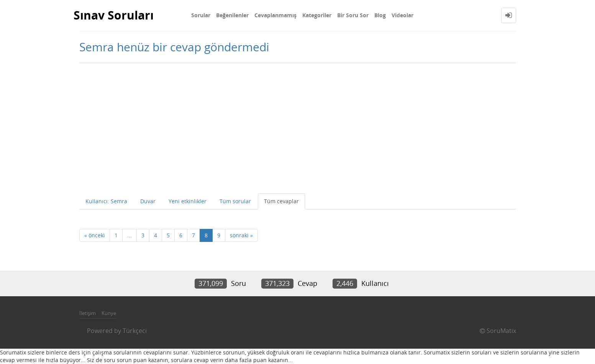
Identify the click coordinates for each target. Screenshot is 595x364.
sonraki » (241, 235)
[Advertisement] (298, 128)
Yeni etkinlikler (188, 201)
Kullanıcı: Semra (106, 201)
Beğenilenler (232, 15)
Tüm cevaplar (281, 201)
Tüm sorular (235, 201)
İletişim (88, 313)
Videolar (402, 15)
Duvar (148, 201)
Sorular (201, 15)
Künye (109, 313)
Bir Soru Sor (353, 15)
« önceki (95, 235)
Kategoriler (317, 15)
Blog (380, 15)
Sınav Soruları (114, 15)
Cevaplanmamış (275, 15)
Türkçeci (135, 331)
